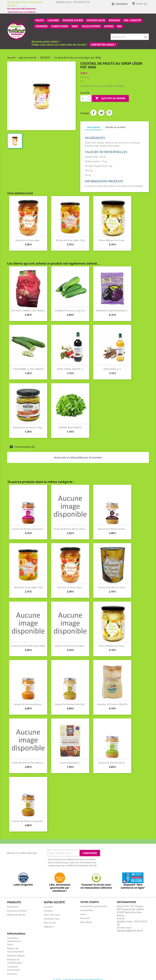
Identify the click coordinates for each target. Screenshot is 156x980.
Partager (94, 109)
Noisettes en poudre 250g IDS (112, 701)
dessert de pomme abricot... (28, 701)
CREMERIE (41, 23)
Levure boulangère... (70, 759)
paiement (12, 970)
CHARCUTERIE (60, 23)
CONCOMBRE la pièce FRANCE (28, 366)
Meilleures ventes (16, 911)
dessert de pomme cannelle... (70, 642)
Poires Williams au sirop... (112, 237)
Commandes (87, 907)
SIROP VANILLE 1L (112, 366)
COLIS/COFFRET (91, 23)
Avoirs (83, 911)
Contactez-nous (52, 915)
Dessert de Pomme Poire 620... (70, 701)
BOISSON (114, 17)
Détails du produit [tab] (115, 124)
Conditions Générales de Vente (14, 938)
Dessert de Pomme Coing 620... (28, 818)
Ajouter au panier (110, 95)
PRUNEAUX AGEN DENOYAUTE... (112, 307)
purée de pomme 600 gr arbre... (70, 526)
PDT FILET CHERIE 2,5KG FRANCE (28, 307)
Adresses (85, 915)
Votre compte (90, 899)
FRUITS (40, 17)
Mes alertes (86, 919)
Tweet (101, 109)
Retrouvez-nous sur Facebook (21, 5)
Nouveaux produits (17, 907)
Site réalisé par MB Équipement (70, 9)
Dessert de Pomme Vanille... (112, 526)
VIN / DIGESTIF (133, 17)
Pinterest (109, 109)
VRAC (75, 23)
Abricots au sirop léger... (28, 237)
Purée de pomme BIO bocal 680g (28, 642)
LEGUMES (53, 17)
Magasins (49, 923)
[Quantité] (84, 95)
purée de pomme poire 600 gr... (28, 759)
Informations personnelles (94, 903)
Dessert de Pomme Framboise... (28, 526)
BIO (119, 23)
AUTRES (109, 23)
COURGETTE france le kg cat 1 (70, 307)
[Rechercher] (130, 33)
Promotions (13, 903)
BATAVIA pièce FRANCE (70, 424)
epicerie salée (96, 17)
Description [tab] (94, 124)
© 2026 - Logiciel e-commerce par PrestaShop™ (78, 976)
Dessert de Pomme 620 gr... (112, 759)
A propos (48, 907)
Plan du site (50, 919)
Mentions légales (16, 952)
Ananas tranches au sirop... (112, 584)
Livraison (48, 903)
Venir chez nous (52, 911)
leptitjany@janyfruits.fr (130, 927)
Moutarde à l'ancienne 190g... (28, 424)
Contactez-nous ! (103, 41)
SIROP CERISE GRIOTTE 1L (70, 366)
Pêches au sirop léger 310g (70, 237)
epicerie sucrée (73, 17)
